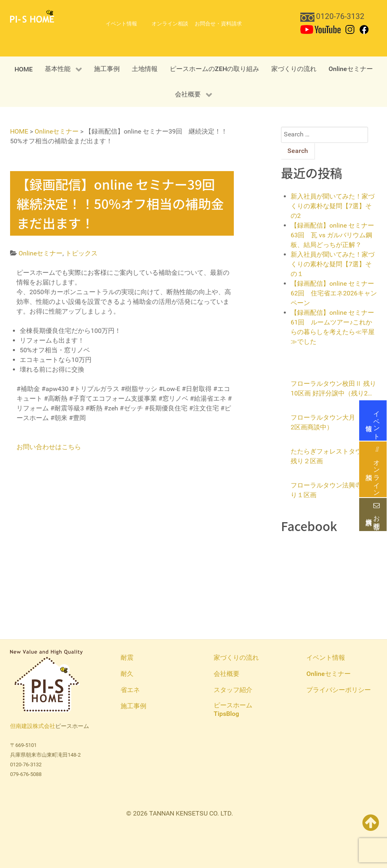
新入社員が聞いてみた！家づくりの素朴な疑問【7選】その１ (333, 264)
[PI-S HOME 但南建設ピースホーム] (32, 16)
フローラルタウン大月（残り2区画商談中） (333, 422)
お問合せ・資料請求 (373, 515)
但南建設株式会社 (33, 726)
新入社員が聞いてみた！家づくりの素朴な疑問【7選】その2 (333, 206)
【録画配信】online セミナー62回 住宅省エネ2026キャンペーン (334, 293)
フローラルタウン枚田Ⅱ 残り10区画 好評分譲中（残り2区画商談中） (333, 389)
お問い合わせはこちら (49, 447)
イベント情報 (373, 420)
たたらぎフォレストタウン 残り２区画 (333, 456)
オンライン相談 (373, 470)
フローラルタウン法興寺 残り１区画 (333, 490)
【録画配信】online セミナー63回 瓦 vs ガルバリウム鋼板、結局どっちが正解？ (332, 235)
